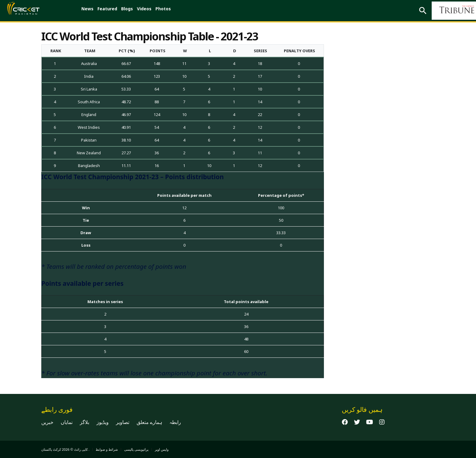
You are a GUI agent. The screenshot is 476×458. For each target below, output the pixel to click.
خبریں (47, 422)
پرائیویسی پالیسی (136, 449)
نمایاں (67, 422)
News (89, 11)
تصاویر (123, 422)
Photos (175, 11)
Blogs (134, 11)
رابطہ (175, 422)
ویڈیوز (103, 422)
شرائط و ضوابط (107, 449)
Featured (111, 11)
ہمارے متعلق (149, 422)
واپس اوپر (162, 449)
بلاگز (85, 422)
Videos (154, 11)
